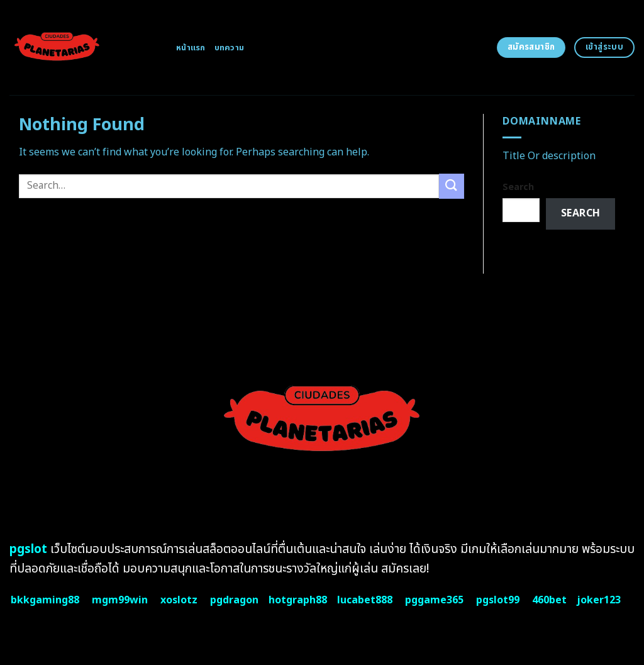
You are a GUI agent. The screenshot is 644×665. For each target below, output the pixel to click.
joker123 (599, 600)
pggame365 (434, 600)
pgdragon (234, 600)
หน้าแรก (191, 48)
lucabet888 (365, 600)
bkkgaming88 (45, 600)
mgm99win (120, 600)
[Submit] (452, 186)
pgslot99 (498, 600)
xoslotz (179, 600)
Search (518, 187)
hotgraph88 (298, 600)
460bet (549, 600)
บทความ (230, 48)
